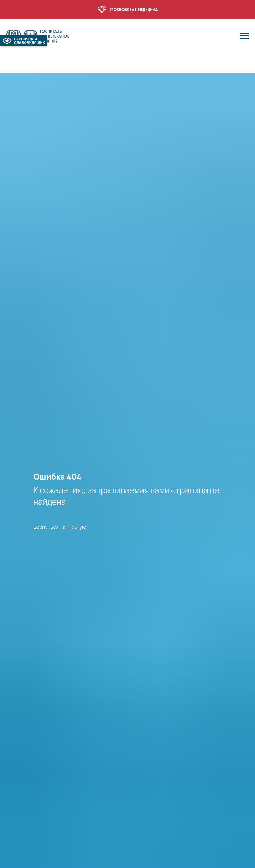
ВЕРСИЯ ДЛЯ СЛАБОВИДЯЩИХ (23, 41)
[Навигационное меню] (244, 36)
